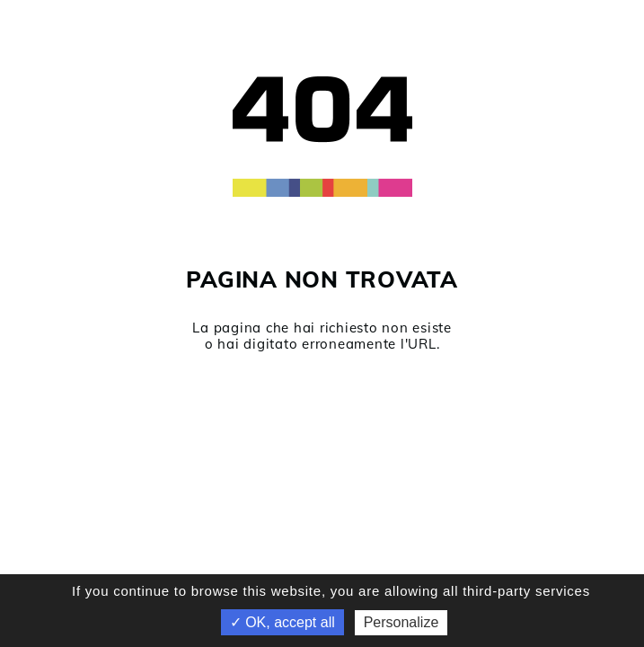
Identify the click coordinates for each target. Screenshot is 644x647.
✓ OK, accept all (282, 622)
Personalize (401, 622)
